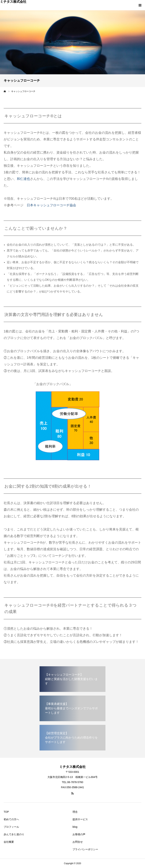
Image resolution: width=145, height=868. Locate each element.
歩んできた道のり (14, 834)
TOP (6, 812)
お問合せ (78, 842)
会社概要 (9, 842)
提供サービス (80, 819)
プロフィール (11, 827)
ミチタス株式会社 (13, 2)
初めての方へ (11, 819)
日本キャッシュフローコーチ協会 (51, 205)
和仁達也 (23, 179)
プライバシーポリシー (85, 849)
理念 (75, 812)
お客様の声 (79, 834)
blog (75, 827)
